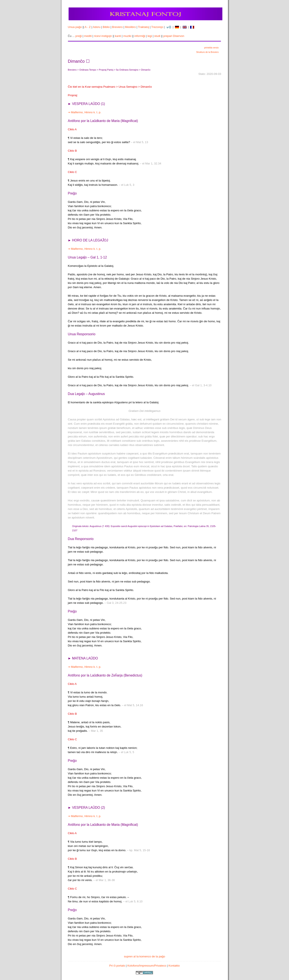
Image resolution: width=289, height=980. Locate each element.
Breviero (117, 27)
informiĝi (140, 36)
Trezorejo (157, 27)
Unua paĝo (75, 27)
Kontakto (174, 966)
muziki (127, 36)
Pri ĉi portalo (117, 966)
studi (157, 36)
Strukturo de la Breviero (207, 52)
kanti (118, 36)
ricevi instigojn (103, 36)
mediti (88, 36)
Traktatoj (143, 27)
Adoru (97, 27)
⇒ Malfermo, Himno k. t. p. (85, 112)
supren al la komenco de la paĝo (144, 956)
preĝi (79, 36)
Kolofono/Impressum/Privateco (147, 966)
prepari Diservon (174, 36)
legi (150, 36)
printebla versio (211, 48)
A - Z (88, 27)
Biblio (106, 27)
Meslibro (130, 27)
